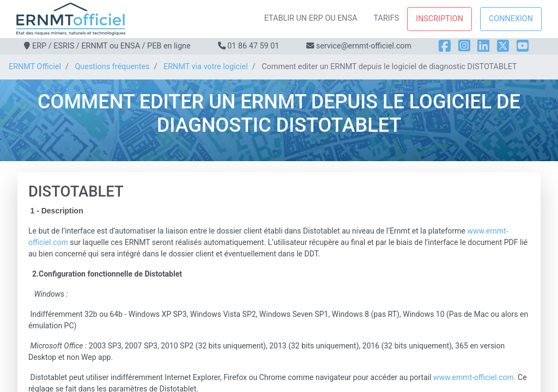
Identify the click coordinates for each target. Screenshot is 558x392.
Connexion (511, 19)
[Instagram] (464, 46)
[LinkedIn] (483, 46)
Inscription (439, 19)
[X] (503, 46)
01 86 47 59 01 (253, 46)
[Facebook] (445, 46)
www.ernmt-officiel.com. (475, 377)
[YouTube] (523, 46)
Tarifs (387, 18)
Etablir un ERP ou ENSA (311, 18)
